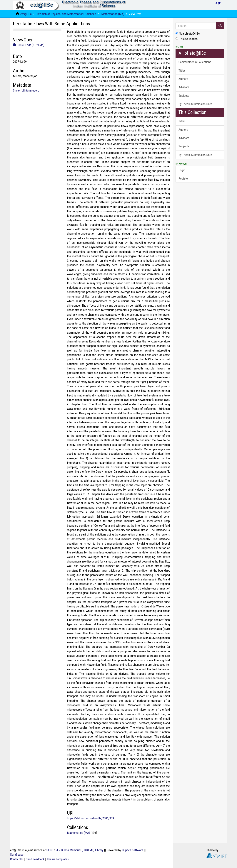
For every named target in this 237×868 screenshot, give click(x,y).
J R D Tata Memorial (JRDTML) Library (80, 850)
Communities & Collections (195, 62)
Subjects (184, 96)
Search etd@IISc (188, 33)
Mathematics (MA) (113, 14)
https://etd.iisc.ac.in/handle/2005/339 (90, 818)
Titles (182, 70)
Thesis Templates (58, 859)
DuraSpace (17, 855)
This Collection (187, 39)
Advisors (184, 87)
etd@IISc (26, 14)
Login (182, 170)
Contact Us (17, 859)
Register (184, 178)
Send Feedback (35, 859)
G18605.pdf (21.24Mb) (29, 45)
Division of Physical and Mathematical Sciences (66, 14)
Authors (183, 79)
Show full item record (26, 90)
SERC (50, 850)
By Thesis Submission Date (195, 104)
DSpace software (132, 850)
